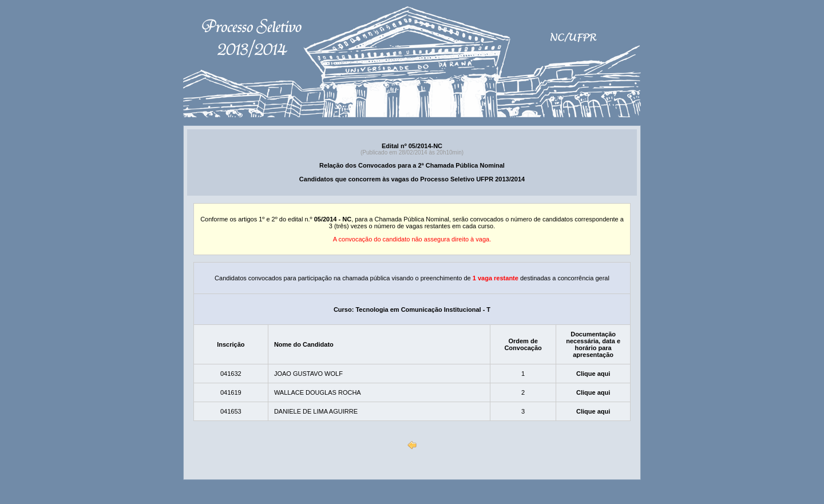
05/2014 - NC (333, 219)
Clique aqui (593, 374)
